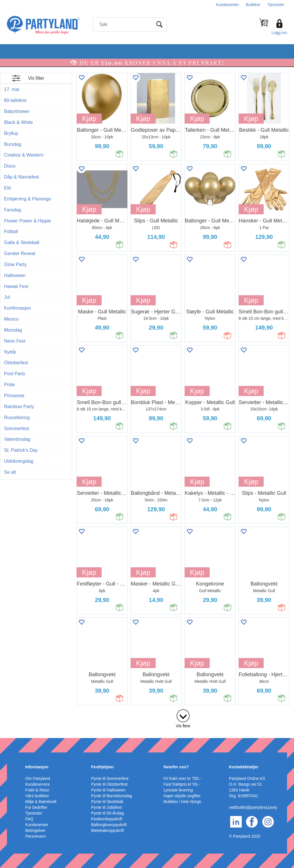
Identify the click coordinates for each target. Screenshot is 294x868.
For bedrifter (36, 807)
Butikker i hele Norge (182, 802)
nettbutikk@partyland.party (253, 807)
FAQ (29, 819)
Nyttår (10, 352)
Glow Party (15, 264)
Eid (7, 188)
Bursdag (13, 144)
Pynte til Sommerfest (110, 778)
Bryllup (11, 133)
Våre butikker (37, 796)
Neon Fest (15, 341)
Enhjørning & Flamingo (28, 199)
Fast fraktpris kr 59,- (181, 784)
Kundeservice (37, 784)
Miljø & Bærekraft (41, 802)
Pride (9, 385)
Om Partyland (38, 778)
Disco (10, 166)
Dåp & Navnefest (22, 177)
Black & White (18, 122)
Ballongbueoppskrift (109, 825)
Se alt (10, 472)
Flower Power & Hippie (28, 221)
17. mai (12, 89)
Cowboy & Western (24, 155)
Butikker (253, 5)
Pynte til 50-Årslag (108, 813)
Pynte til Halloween (108, 790)
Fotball (11, 232)
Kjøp (89, 119)
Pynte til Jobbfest (107, 807)
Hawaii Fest (16, 286)
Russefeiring (17, 418)
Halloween (15, 275)
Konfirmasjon (17, 308)
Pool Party (15, 374)
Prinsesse (14, 396)
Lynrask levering (178, 790)
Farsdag (13, 210)
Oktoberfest (16, 363)
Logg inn (279, 33)
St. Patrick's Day (21, 450)
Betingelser (35, 830)
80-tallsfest (15, 100)
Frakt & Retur (37, 790)
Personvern (36, 836)
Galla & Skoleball (22, 242)
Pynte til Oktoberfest (109, 784)
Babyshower (17, 111)
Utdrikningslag (19, 461)
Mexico (11, 319)
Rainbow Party (19, 407)
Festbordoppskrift (107, 819)
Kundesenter (227, 5)
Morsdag (13, 330)
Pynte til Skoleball (107, 802)
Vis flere (183, 726)
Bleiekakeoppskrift (108, 830)
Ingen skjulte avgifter (182, 796)
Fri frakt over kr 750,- (182, 778)
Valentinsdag (17, 439)
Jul (7, 297)
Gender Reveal (20, 253)
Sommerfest (16, 429)
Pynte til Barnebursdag (112, 796)
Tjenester (276, 5)
